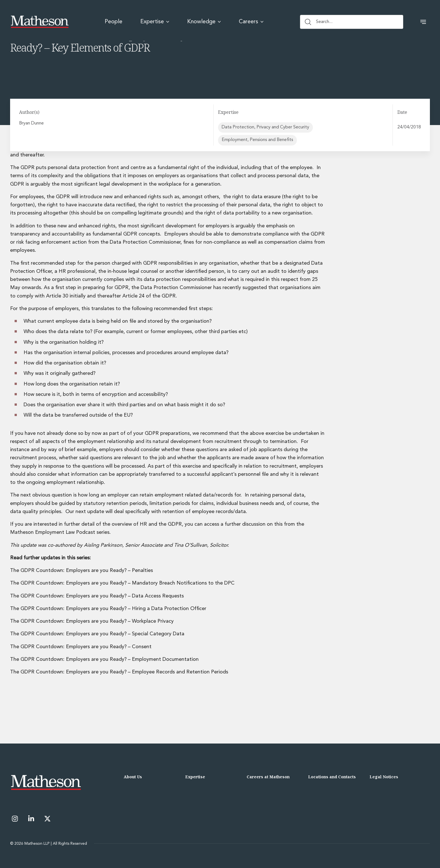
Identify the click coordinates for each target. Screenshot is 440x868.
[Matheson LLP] (40, 22)
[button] (423, 22)
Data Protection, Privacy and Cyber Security (265, 127)
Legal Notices (384, 777)
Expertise (195, 777)
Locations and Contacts (332, 777)
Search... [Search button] (319, 22)
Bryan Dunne (32, 123)
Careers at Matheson (268, 777)
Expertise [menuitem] (155, 22)
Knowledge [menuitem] (204, 22)
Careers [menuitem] (251, 22)
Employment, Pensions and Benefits (257, 140)
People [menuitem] (114, 22)
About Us (133, 777)
